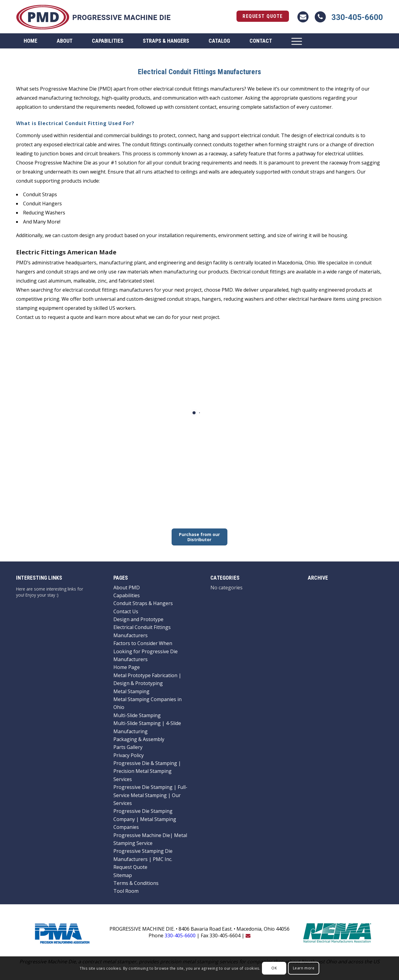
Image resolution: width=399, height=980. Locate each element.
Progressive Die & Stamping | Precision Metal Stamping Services (147, 771)
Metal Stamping (131, 691)
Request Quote (263, 16)
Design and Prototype (138, 619)
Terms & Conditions (136, 883)
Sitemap (123, 875)
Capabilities (127, 595)
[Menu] (297, 41)
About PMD (127, 588)
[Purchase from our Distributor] (199, 537)
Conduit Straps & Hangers (143, 603)
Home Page (127, 667)
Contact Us (126, 611)
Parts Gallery (128, 747)
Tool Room (126, 891)
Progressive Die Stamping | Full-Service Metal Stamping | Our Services (150, 795)
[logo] (93, 17)
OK (274, 968)
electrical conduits (334, 135)
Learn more (304, 968)
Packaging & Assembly (139, 739)
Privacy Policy (129, 755)
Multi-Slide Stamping (137, 715)
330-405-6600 (357, 17)
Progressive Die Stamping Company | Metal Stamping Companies (145, 819)
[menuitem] (30, 41)
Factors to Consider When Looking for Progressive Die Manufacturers (146, 651)
